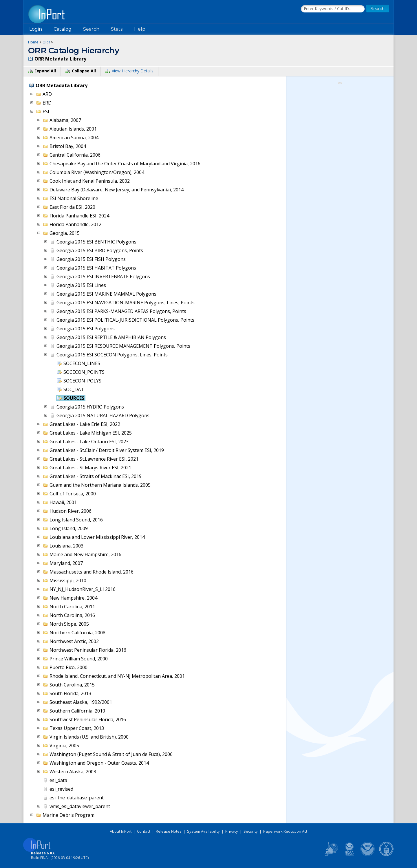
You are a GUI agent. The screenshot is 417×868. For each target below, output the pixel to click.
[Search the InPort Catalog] (333, 9)
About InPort (121, 831)
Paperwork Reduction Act (285, 831)
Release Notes (169, 831)
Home (33, 42)
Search (91, 29)
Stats (117, 29)
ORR (46, 42)
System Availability (203, 831)
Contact (144, 831)
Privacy (232, 831)
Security (251, 831)
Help (140, 29)
